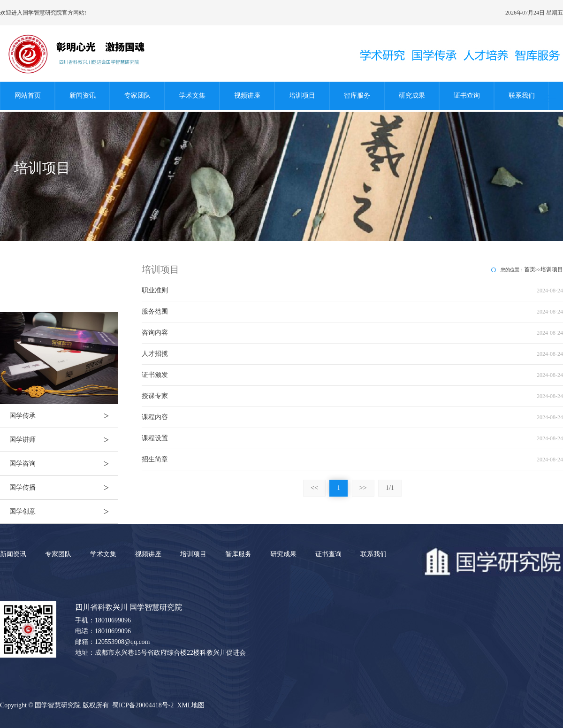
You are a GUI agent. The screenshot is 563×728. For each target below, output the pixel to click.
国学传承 (64, 416)
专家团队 (137, 96)
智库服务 (357, 96)
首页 (530, 269)
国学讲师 (64, 440)
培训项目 (302, 96)
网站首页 (28, 96)
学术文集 (192, 96)
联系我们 (522, 96)
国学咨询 (64, 464)
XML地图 (191, 705)
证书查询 (467, 96)
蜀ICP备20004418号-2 (143, 705)
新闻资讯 (83, 96)
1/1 (390, 488)
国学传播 (64, 488)
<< (314, 488)
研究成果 (412, 96)
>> (363, 488)
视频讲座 (247, 96)
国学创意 (64, 512)
